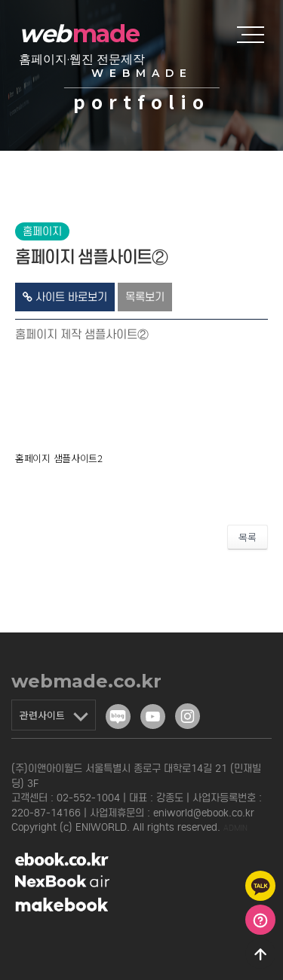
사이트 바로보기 (65, 297)
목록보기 (145, 297)
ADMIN (235, 828)
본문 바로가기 (0, 0)
